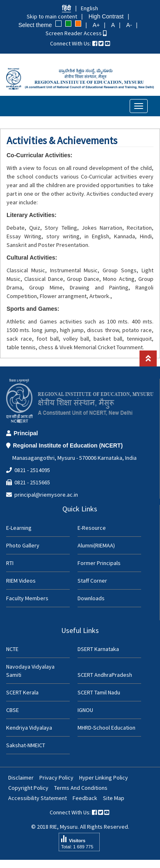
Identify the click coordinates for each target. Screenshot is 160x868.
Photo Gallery (23, 545)
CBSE (13, 710)
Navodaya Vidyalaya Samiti (30, 671)
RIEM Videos (21, 581)
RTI (10, 563)
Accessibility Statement (38, 798)
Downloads (91, 598)
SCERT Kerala (22, 692)
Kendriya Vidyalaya (29, 728)
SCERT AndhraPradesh (105, 675)
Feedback (85, 798)
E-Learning (19, 528)
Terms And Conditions (81, 788)
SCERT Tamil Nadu (99, 692)
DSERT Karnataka (98, 649)
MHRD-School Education (106, 728)
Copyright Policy (28, 788)
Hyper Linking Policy (104, 778)
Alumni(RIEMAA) (96, 545)
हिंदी (66, 8)
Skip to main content (52, 16)
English (89, 8)
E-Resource (92, 528)
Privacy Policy (56, 778)
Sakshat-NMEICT (26, 745)
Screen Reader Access (76, 33)
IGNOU (85, 710)
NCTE (12, 649)
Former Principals (99, 563)
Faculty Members (27, 598)
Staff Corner (92, 581)
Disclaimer (21, 778)
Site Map (114, 798)
